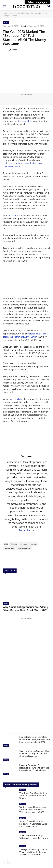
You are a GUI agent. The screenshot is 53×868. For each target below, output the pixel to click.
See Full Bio (25, 530)
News (11, 13)
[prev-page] (5, 862)
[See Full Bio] (33, 531)
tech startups (14, 215)
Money (6, 603)
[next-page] (9, 862)
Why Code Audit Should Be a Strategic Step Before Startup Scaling (33, 796)
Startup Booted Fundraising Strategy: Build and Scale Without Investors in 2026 (33, 810)
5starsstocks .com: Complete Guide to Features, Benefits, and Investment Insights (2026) (35, 739)
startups (34, 544)
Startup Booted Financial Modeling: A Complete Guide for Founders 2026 (33, 824)
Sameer (14, 50)
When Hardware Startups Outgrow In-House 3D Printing (34, 837)
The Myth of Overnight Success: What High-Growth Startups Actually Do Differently (34, 852)
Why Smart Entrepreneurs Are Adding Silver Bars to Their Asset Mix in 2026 (25, 608)
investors (24, 544)
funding (14, 544)
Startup (23, 790)
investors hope (16, 399)
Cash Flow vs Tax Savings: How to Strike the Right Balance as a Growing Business (34, 754)
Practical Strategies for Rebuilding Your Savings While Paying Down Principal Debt (34, 768)
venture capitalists (23, 121)
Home (5, 13)
